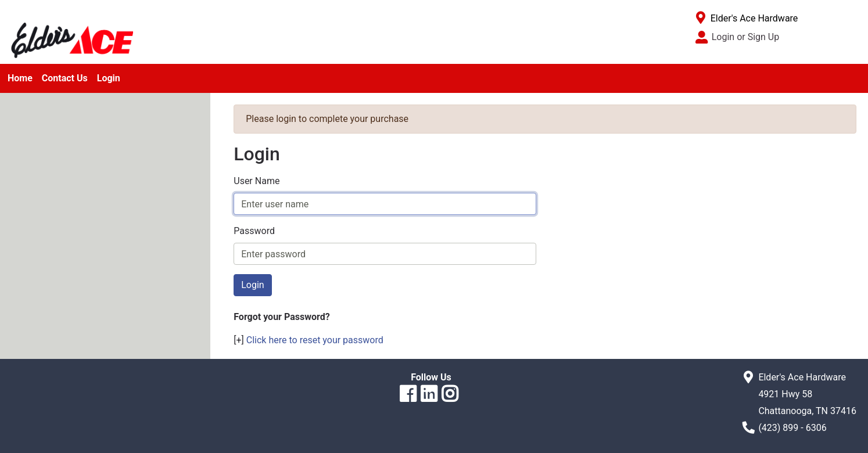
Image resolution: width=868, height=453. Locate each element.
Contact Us (65, 78)
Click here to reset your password (315, 340)
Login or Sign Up (745, 37)
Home (20, 78)
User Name (257, 181)
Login (109, 78)
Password (254, 231)
